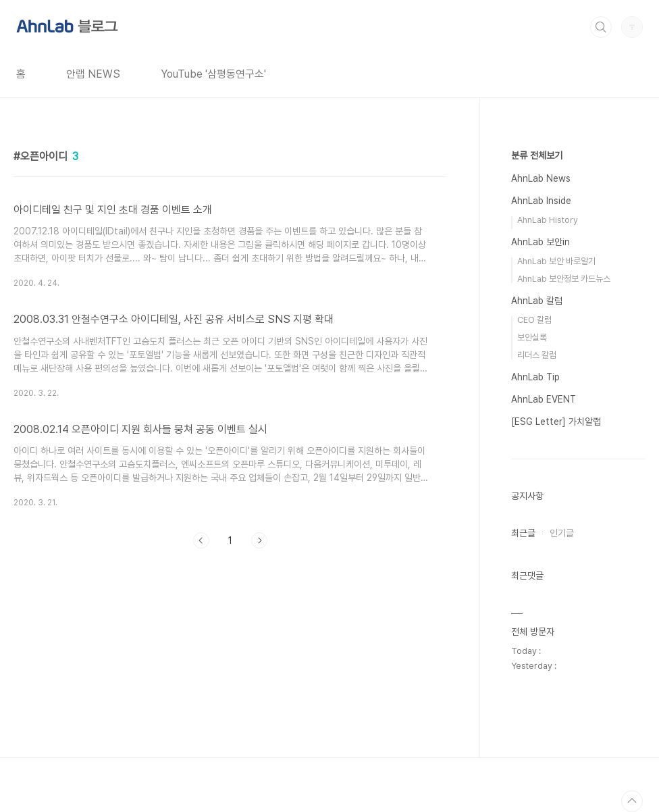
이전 (201, 540)
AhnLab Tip (535, 377)
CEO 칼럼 (534, 320)
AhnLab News (541, 178)
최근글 (523, 533)
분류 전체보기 (537, 155)
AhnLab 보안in (541, 242)
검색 (601, 27)
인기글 (562, 533)
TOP (632, 801)
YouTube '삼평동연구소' (213, 74)
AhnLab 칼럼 (537, 301)
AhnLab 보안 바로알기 (556, 261)
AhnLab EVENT (544, 399)
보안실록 (532, 337)
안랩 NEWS (93, 74)
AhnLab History (548, 220)
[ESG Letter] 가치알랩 (556, 422)
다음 (259, 540)
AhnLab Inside (541, 201)
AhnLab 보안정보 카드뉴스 (564, 279)
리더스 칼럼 (537, 355)
